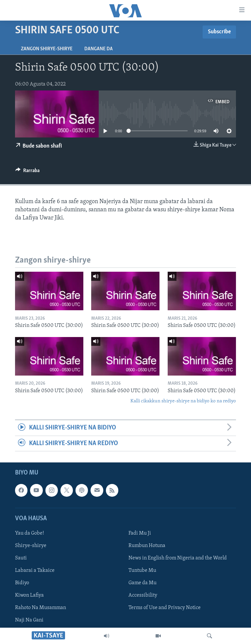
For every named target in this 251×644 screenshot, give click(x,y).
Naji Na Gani (29, 620)
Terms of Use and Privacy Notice (165, 608)
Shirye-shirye (31, 546)
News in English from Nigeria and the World (178, 558)
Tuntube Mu (142, 571)
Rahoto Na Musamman (41, 608)
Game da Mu (142, 583)
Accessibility (143, 595)
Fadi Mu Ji (140, 533)
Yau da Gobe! (30, 533)
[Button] (27, 172)
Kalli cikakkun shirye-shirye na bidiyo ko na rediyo (183, 401)
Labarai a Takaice (35, 571)
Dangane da (99, 49)
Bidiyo (22, 583)
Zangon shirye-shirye (47, 49)
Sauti (21, 558)
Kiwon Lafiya (29, 595)
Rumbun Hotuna (147, 546)
